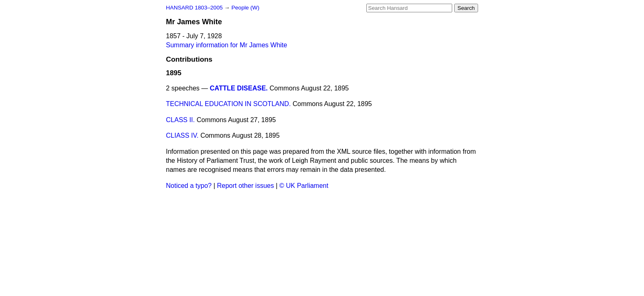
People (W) (245, 8)
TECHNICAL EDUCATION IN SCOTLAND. (228, 104)
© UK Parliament (304, 186)
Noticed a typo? (189, 186)
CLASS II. (180, 120)
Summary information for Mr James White (227, 45)
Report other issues (245, 186)
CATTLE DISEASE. (239, 88)
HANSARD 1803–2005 (194, 8)
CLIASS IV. (182, 135)
